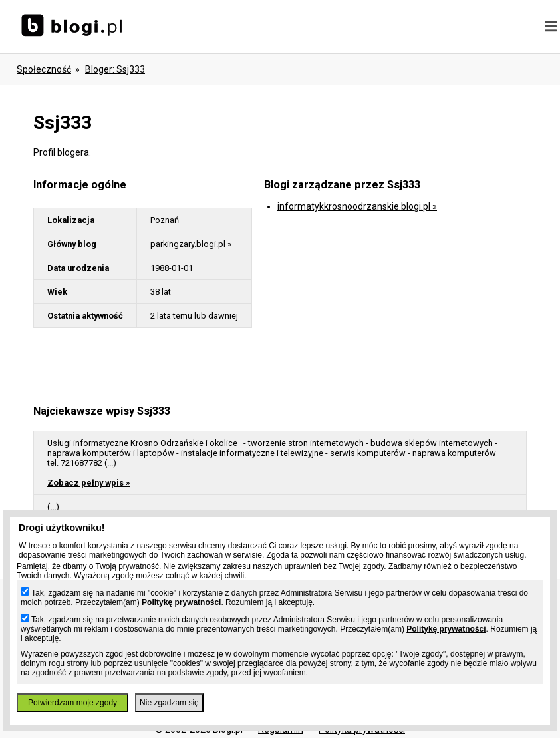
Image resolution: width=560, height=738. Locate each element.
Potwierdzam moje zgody (72, 703)
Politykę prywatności (181, 602)
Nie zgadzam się (169, 703)
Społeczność (44, 69)
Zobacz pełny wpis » (88, 483)
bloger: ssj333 (115, 69)
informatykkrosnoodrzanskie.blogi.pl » (357, 206)
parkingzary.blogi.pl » (191, 244)
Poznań (165, 220)
